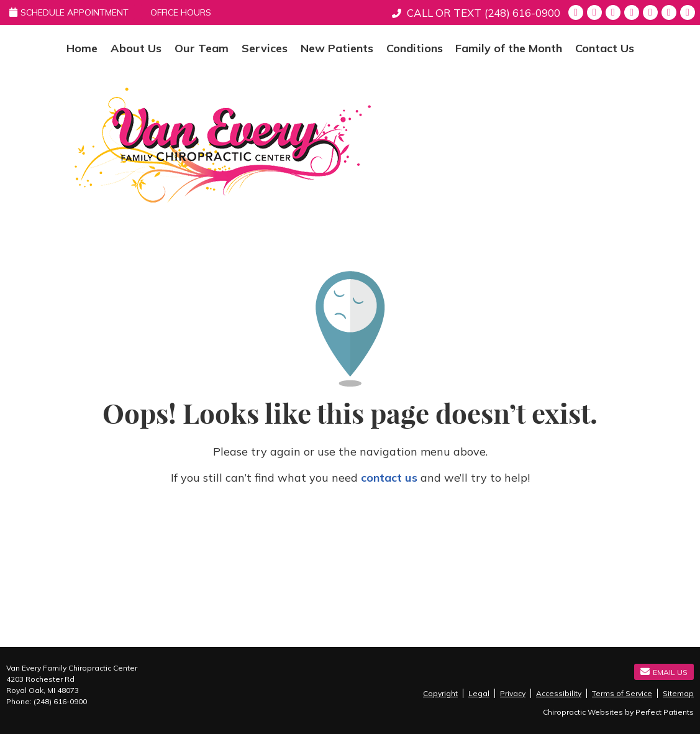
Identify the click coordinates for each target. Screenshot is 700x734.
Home (82, 48)
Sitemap (678, 693)
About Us (136, 48)
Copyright (440, 693)
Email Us (664, 672)
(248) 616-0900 (522, 13)
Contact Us (605, 48)
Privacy (513, 693)
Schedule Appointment (69, 12)
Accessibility (559, 693)
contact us (389, 478)
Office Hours (181, 12)
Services (265, 48)
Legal (479, 693)
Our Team (202, 48)
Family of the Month (509, 48)
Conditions (415, 48)
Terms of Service (622, 693)
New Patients (337, 48)
